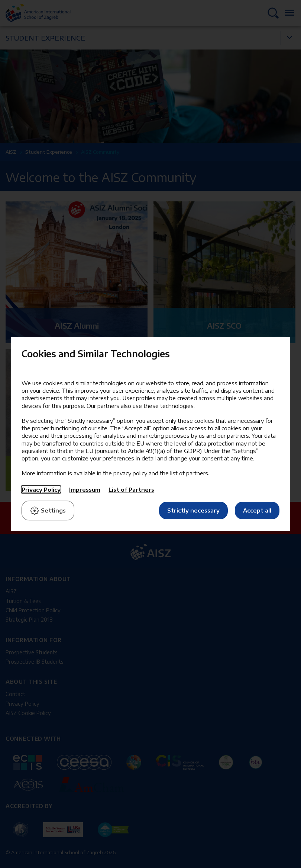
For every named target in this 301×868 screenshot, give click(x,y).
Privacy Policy (41, 489)
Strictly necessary (193, 510)
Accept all (257, 510)
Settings (48, 511)
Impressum (85, 489)
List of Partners (131, 489)
